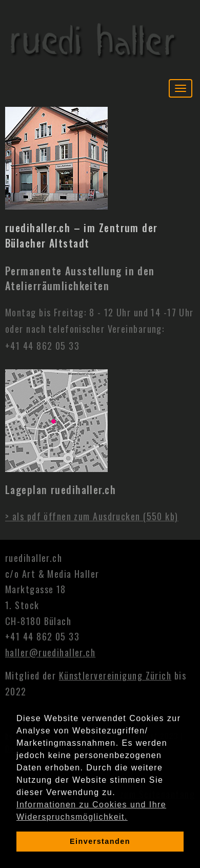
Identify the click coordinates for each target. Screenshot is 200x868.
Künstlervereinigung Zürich (115, 675)
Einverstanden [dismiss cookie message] (100, 841)
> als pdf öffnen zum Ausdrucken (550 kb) (92, 516)
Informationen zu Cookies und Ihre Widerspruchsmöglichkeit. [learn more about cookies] (91, 811)
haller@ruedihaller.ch (50, 652)
